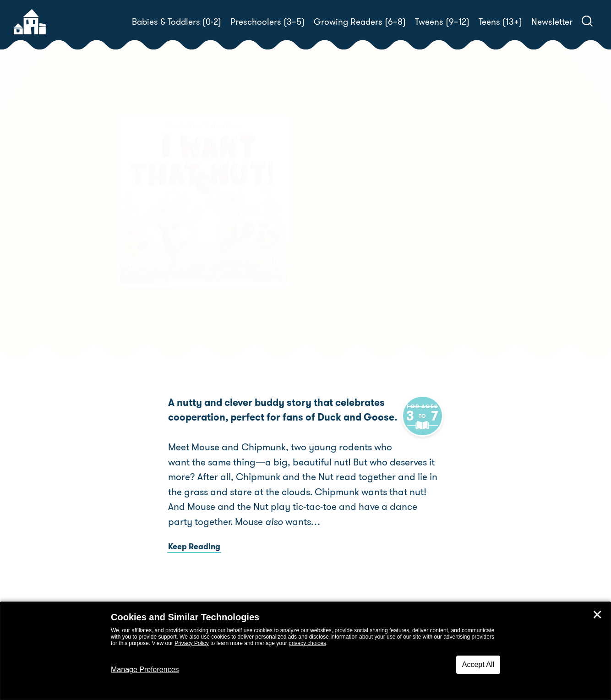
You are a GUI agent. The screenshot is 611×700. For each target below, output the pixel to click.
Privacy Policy (192, 643)
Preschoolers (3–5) (267, 22)
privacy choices (307, 643)
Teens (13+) (500, 22)
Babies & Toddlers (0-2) (177, 22)
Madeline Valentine (384, 227)
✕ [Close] (597, 615)
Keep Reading (194, 547)
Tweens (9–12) (442, 22)
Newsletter (552, 22)
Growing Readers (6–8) (360, 22)
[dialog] (305, 651)
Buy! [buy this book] (335, 260)
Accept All (478, 664)
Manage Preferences (145, 670)
